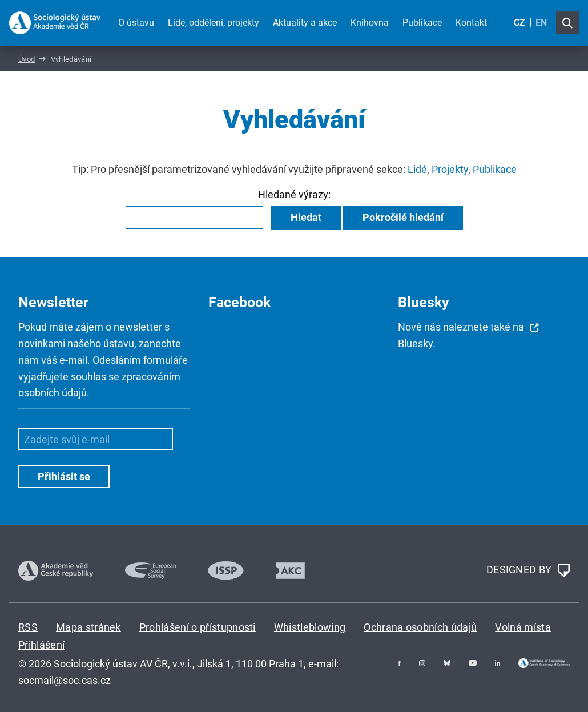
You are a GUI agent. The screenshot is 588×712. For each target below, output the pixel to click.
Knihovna (370, 23)
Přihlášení (41, 645)
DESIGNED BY (528, 570)
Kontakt (471, 23)
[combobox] (194, 218)
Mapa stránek (88, 627)
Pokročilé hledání (403, 217)
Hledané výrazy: (294, 194)
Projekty (450, 169)
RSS (28, 627)
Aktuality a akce (305, 23)
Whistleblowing (310, 627)
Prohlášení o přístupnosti (198, 627)
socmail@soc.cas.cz (65, 680)
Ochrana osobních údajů (420, 627)
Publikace (422, 23)
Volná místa (523, 627)
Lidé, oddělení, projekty (214, 23)
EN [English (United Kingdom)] (541, 23)
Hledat (306, 217)
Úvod (27, 59)
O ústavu (136, 23)
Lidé (417, 169)
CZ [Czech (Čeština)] (519, 23)
